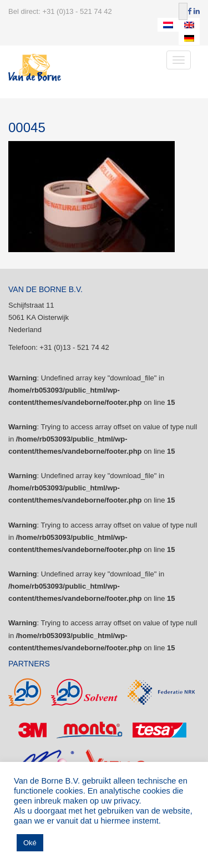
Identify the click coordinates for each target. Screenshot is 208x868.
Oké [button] (30, 843)
